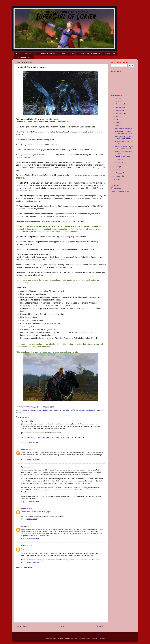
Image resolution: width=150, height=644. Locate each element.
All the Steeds (31, 54)
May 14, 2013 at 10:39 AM (30, 442)
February (119, 173)
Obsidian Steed (121, 163)
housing (33, 410)
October (119, 110)
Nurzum (62, 410)
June (118, 122)
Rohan (75, 410)
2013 (116, 101)
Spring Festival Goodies (124, 128)
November (120, 107)
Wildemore (20, 412)
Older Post (101, 626)
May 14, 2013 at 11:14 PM (30, 460)
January (119, 176)
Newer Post (22, 626)
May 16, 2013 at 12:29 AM (30, 519)
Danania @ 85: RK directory (89, 54)
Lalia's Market (48, 410)
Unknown (25, 449)
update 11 (100, 410)
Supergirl (92, 410)
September (120, 113)
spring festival (83, 410)
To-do (71, 54)
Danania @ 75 (109, 54)
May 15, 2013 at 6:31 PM (30, 502)
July (117, 119)
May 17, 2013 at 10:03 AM (30, 563)
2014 (116, 98)
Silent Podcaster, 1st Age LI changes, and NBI (124, 147)
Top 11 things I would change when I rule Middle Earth (123, 158)
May (117, 125)
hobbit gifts (25, 410)
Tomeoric (25, 421)
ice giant (39, 410)
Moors (56, 410)
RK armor (69, 410)
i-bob (88, 638)
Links (63, 54)
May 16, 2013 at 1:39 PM (30, 539)
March (118, 170)
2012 (116, 180)
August (118, 116)
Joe (23, 526)
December (120, 104)
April (117, 167)
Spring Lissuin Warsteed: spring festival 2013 (124, 137)
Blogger (102, 638)
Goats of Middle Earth (48, 54)
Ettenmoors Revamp (24, 57)
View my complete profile (120, 191)
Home (19, 54)
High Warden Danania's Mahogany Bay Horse (124, 132)
